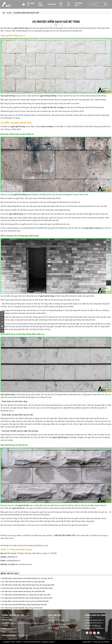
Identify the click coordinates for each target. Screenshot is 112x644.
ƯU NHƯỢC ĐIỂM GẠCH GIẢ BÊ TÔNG (56, 22)
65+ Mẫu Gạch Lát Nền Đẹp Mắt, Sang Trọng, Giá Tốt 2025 (22, 608)
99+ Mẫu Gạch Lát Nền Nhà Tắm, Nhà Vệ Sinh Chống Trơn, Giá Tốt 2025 (26, 598)
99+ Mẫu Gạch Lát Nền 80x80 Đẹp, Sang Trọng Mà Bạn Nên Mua (24, 605)
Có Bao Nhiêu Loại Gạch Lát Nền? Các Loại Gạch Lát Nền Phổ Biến (25, 601)
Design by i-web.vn (48, 642)
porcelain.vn (13, 564)
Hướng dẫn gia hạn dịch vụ (94, 620)
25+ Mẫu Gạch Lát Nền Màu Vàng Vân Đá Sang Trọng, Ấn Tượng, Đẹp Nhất (27, 585)
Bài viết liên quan (10, 574)
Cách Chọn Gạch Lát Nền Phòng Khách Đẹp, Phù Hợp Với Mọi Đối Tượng (27, 588)
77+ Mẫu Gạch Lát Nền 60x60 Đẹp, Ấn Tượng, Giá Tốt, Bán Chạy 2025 (26, 595)
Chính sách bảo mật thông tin (95, 628)
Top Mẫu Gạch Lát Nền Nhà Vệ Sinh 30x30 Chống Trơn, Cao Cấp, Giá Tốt (27, 578)
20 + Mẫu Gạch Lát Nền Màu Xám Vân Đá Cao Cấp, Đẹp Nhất (23, 582)
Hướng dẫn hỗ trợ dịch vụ (94, 623)
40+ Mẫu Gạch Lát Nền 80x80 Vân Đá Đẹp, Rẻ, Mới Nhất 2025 (23, 591)
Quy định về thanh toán (93, 626)
